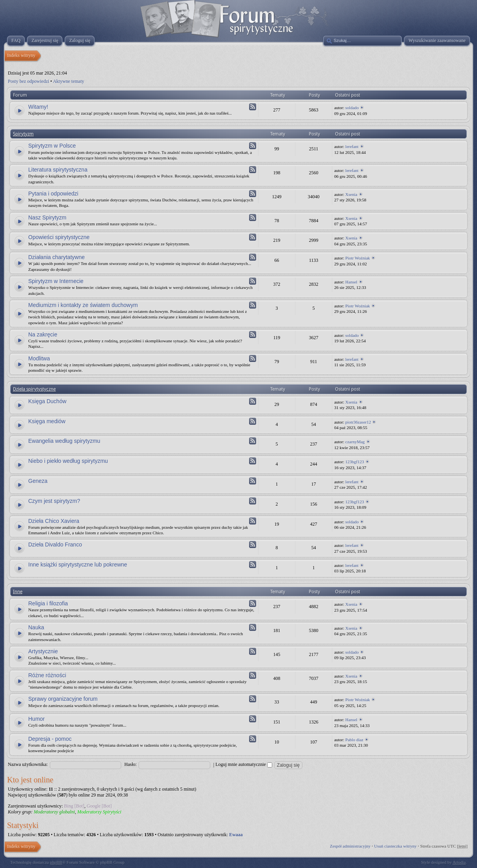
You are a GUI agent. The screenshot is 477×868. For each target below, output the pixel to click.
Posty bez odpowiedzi (28, 81)
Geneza (38, 481)
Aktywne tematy (69, 81)
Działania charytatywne (56, 257)
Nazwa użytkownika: (28, 764)
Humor (36, 719)
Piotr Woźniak (358, 258)
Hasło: (130, 764)
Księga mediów (47, 421)
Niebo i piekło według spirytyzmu (68, 461)
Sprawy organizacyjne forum (63, 699)
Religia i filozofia (48, 603)
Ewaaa (236, 835)
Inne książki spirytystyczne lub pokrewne (78, 565)
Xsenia (351, 194)
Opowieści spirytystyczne (59, 237)
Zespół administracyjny (350, 846)
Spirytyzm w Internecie (56, 281)
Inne (18, 592)
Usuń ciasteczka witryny (395, 846)
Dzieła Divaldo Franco (55, 545)
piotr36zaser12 (358, 422)
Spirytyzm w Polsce (52, 146)
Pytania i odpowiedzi (53, 194)
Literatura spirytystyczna (58, 170)
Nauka (36, 627)
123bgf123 (355, 462)
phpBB (56, 862)
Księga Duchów (47, 401)
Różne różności (47, 675)
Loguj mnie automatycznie (244, 764)
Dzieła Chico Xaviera (54, 521)
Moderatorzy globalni (54, 812)
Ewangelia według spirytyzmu (64, 441)
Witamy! (38, 107)
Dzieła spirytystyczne (34, 389)
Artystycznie (43, 651)
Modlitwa (39, 358)
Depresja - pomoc (50, 739)
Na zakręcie (43, 334)
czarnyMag (355, 442)
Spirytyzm (23, 134)
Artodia (459, 862)
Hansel (351, 282)
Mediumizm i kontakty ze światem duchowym (83, 305)
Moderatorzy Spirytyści (99, 812)
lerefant (352, 146)
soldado (352, 108)
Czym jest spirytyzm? (54, 501)
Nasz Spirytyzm (47, 217)
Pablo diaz (354, 740)
